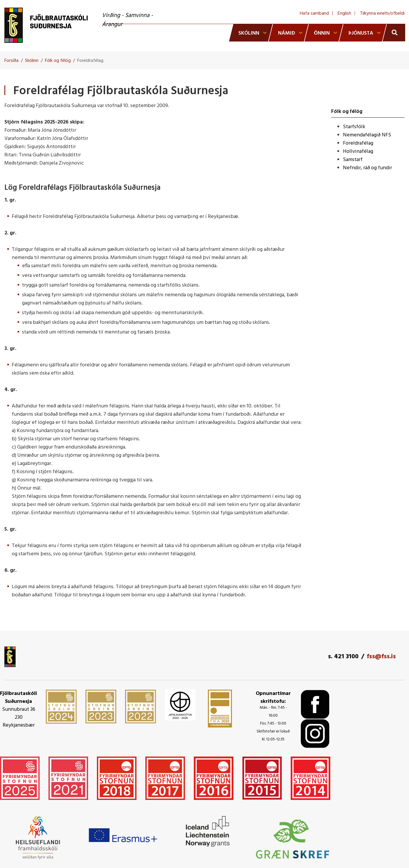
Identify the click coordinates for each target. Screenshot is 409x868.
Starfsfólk (354, 127)
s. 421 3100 (343, 657)
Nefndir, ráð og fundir (367, 168)
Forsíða (11, 61)
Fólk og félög (58, 61)
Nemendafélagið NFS (367, 135)
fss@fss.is (381, 657)
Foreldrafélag (90, 61)
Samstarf (353, 160)
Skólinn (32, 61)
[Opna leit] (394, 33)
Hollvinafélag (358, 152)
